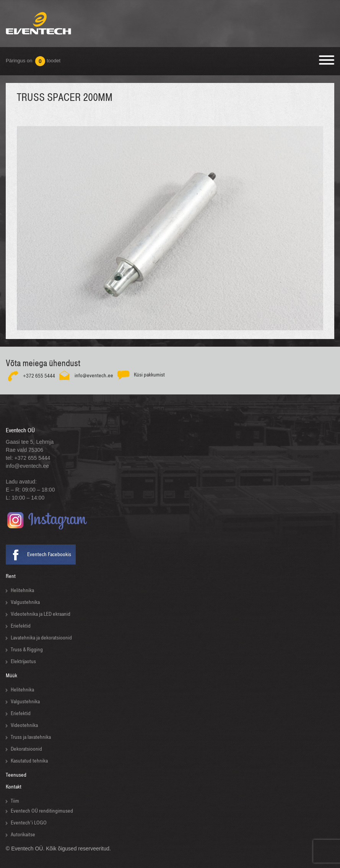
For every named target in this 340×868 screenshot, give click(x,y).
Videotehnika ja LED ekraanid (41, 614)
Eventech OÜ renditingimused (42, 811)
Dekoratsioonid (26, 749)
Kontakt (14, 787)
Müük (11, 676)
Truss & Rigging (27, 650)
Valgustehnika (25, 602)
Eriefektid (21, 626)
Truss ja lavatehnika (31, 737)
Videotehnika (24, 725)
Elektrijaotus (23, 661)
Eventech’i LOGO (29, 823)
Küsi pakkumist (149, 374)
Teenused (16, 775)
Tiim (15, 801)
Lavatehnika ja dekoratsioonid (41, 638)
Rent (11, 576)
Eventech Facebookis (49, 554)
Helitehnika (22, 590)
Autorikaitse (23, 835)
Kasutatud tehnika (29, 761)
